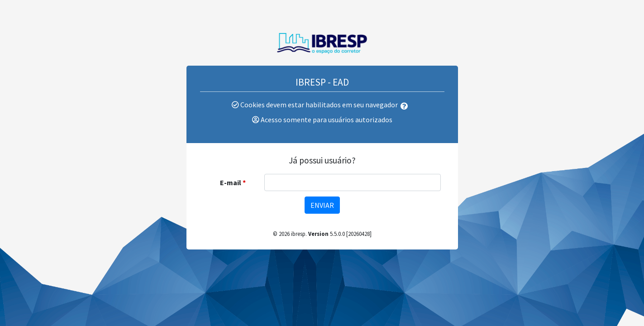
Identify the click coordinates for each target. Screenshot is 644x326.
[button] (406, 106)
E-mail (231, 182)
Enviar (322, 205)
